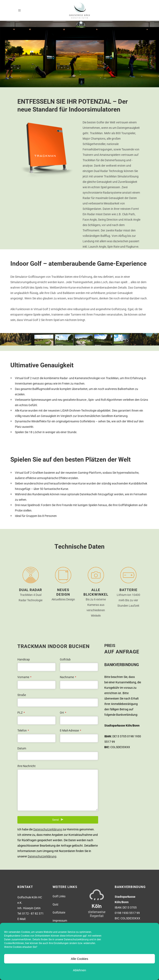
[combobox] (58, 756)
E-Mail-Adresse (70, 730)
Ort (63, 713)
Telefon (23, 730)
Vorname (24, 677)
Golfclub (65, 659)
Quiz (55, 904)
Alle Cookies (79, 959)
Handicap (24, 659)
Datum (22, 748)
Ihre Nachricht (26, 766)
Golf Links (59, 896)
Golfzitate (59, 912)
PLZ (21, 713)
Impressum (60, 921)
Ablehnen (79, 970)
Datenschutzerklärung (76, 939)
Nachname (68, 677)
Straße (22, 695)
